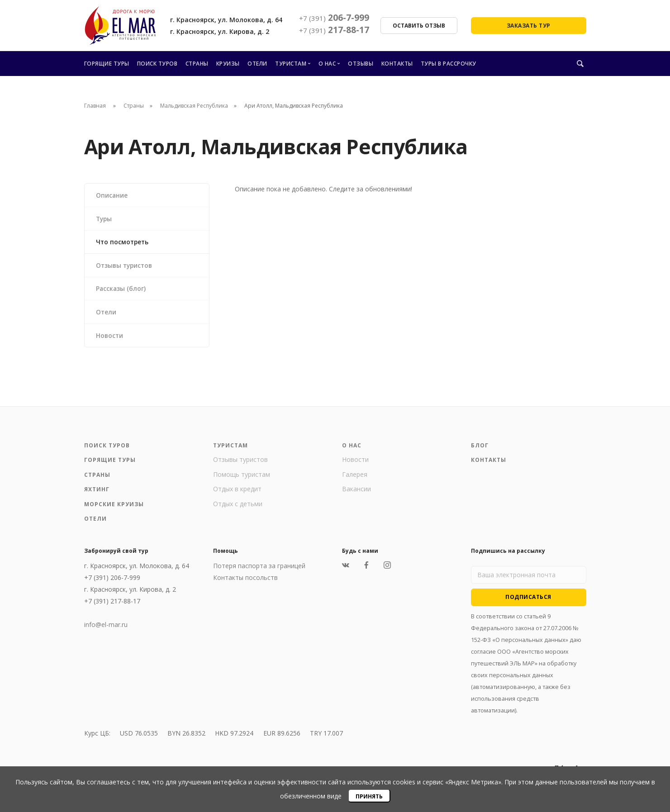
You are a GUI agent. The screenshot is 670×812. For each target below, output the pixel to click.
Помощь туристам (242, 479)
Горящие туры (107, 64)
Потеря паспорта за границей (259, 570)
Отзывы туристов (126, 267)
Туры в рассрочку (449, 64)
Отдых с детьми (238, 508)
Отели (257, 64)
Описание (112, 195)
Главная (95, 106)
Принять (369, 796)
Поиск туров (157, 64)
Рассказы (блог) (122, 291)
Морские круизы (114, 509)
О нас (327, 64)
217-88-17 (334, 30)
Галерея (355, 479)
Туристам (291, 64)
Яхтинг (97, 494)
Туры (105, 219)
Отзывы (361, 64)
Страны (197, 64)
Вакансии (356, 493)
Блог (480, 450)
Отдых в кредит (237, 493)
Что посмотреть (124, 243)
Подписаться (528, 601)
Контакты (397, 64)
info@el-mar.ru (106, 629)
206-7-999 (334, 18)
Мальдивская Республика (194, 106)
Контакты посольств (245, 582)
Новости (110, 339)
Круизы (228, 64)
